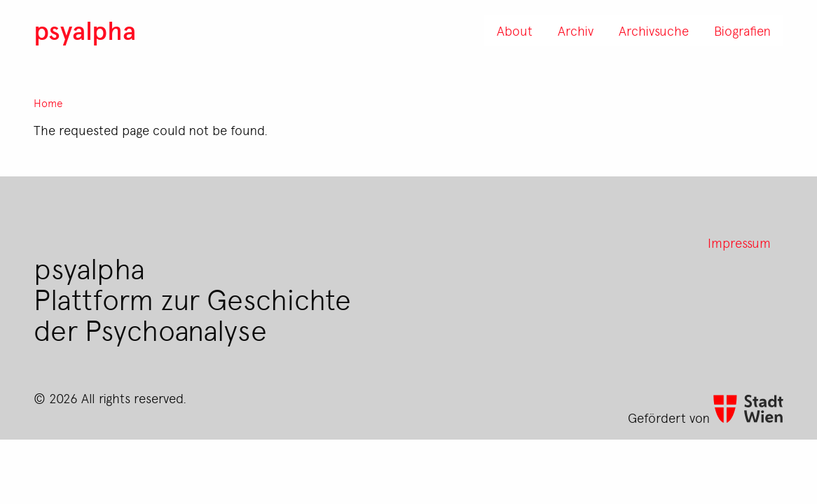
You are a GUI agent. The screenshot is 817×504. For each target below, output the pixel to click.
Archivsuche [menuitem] (654, 30)
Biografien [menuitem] (742, 30)
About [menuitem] (515, 30)
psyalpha (85, 30)
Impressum (739, 242)
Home (48, 103)
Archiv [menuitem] (576, 30)
